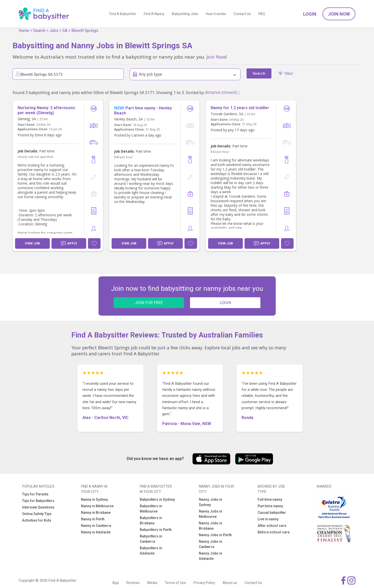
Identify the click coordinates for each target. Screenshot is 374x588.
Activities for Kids (37, 520)
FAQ (262, 14)
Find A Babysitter (123, 14)
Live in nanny (268, 519)
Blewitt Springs (85, 31)
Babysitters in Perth (156, 530)
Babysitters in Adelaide (151, 551)
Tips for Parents (35, 494)
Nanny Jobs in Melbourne (211, 514)
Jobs (54, 31)
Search (39, 31)
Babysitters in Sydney (157, 499)
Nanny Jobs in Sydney (211, 502)
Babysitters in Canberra (151, 539)
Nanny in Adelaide (96, 532)
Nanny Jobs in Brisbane (211, 526)
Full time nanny (270, 499)
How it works (216, 14)
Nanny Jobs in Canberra (211, 544)
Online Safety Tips (37, 514)
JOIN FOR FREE (149, 303)
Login (310, 14)
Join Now (339, 14)
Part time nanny (270, 506)
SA (65, 31)
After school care (272, 526)
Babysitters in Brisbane (151, 520)
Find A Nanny (154, 14)
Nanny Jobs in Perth (215, 535)
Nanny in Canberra (96, 526)
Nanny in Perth (93, 519)
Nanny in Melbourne (97, 506)
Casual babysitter (272, 513)
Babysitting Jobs (185, 14)
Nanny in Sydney (94, 499)
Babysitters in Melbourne (151, 509)
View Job (32, 243)
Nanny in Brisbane (96, 513)
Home (24, 31)
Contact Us (242, 14)
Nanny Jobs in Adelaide (211, 556)
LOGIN (225, 303)
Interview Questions (38, 507)
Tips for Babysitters (38, 501)
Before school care (274, 532)
